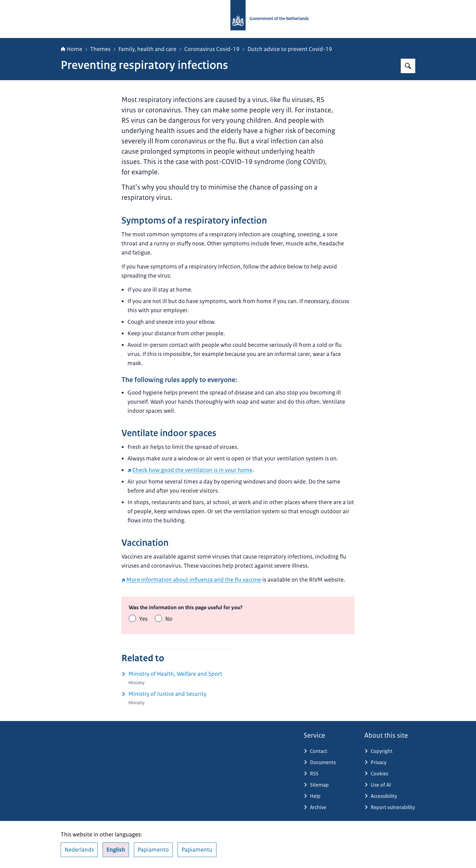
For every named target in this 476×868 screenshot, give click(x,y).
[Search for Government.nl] (408, 66)
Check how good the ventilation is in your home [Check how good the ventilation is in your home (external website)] (190, 470)
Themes (100, 49)
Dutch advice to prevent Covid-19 (290, 49)
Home (71, 49)
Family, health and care (147, 49)
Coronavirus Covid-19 (212, 49)
